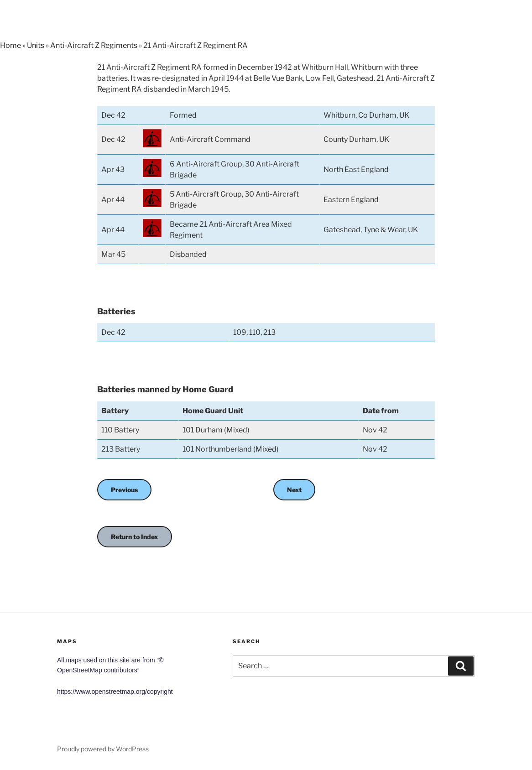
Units (36, 45)
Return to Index (135, 537)
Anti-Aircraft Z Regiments (94, 45)
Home (10, 45)
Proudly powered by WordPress (103, 749)
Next (294, 490)
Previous (124, 490)
